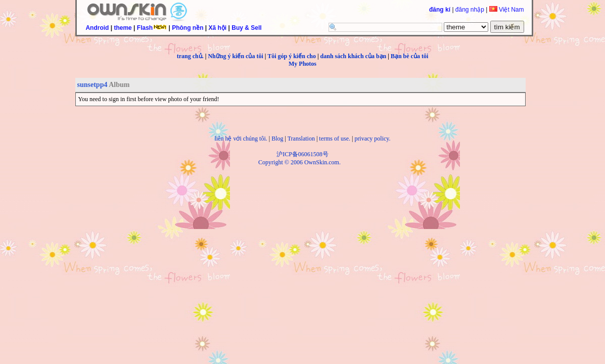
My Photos (302, 64)
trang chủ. (190, 56)
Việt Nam (507, 10)
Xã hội (218, 28)
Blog (277, 139)
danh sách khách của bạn (354, 56)
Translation (301, 139)
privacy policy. (372, 139)
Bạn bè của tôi (409, 56)
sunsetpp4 (92, 85)
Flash (152, 28)
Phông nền (188, 28)
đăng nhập (470, 10)
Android (97, 28)
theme (123, 28)
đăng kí (440, 10)
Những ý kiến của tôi (235, 56)
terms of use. (335, 139)
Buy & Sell (246, 28)
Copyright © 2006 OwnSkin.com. (299, 162)
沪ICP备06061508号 (302, 154)
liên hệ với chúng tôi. (241, 139)
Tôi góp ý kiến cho (292, 56)
